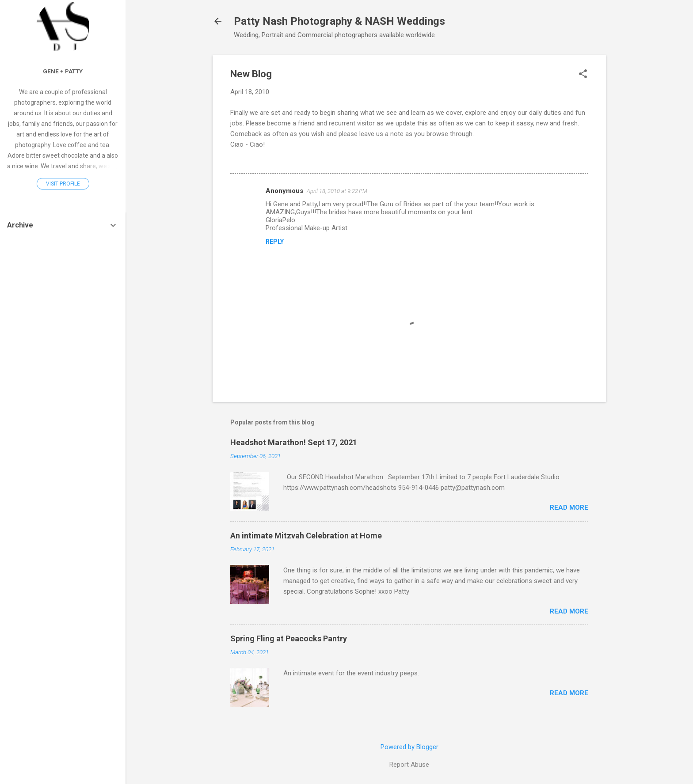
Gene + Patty (63, 71)
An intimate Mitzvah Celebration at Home (306, 536)
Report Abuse (409, 765)
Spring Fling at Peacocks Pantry (289, 638)
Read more (569, 508)
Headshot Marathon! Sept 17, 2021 (294, 442)
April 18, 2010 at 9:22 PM (337, 191)
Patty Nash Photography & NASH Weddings (339, 21)
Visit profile (63, 184)
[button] (583, 75)
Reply (275, 242)
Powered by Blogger (409, 747)
